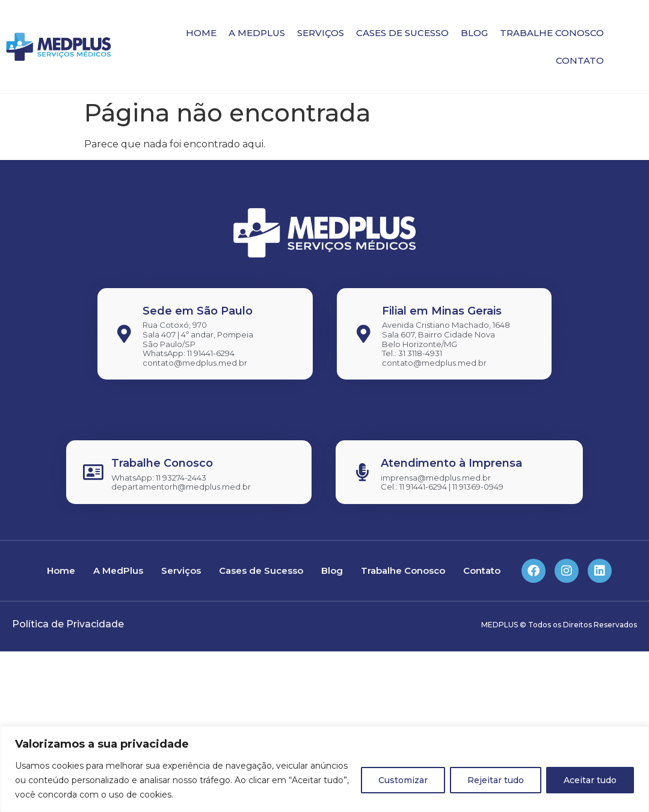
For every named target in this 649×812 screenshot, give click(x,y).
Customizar (403, 780)
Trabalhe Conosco (552, 33)
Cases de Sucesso (402, 33)
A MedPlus (257, 33)
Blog (474, 33)
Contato (580, 60)
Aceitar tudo (590, 780)
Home (201, 33)
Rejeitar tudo (496, 780)
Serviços (321, 33)
